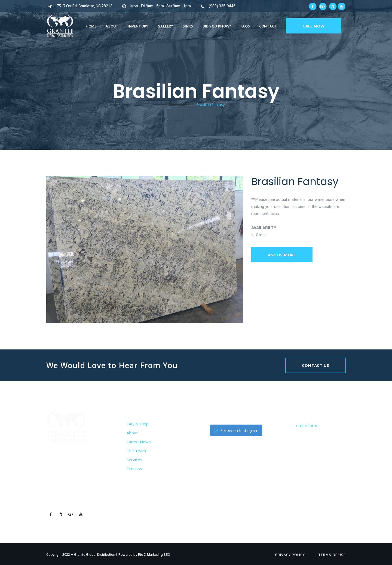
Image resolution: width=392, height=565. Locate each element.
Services (134, 460)
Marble (187, 105)
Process (134, 469)
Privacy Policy (290, 555)
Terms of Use (332, 555)
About (132, 433)
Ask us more (282, 255)
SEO (167, 555)
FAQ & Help (138, 424)
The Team (136, 451)
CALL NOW (313, 26)
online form (307, 425)
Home (172, 105)
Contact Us (316, 365)
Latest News (139, 442)
